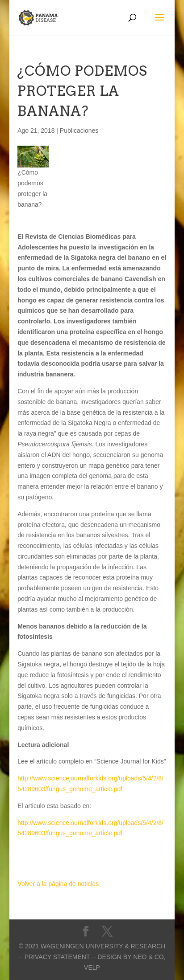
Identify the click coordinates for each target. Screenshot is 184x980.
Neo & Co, (149, 957)
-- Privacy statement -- (57, 957)
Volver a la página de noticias (58, 884)
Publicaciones (79, 131)
